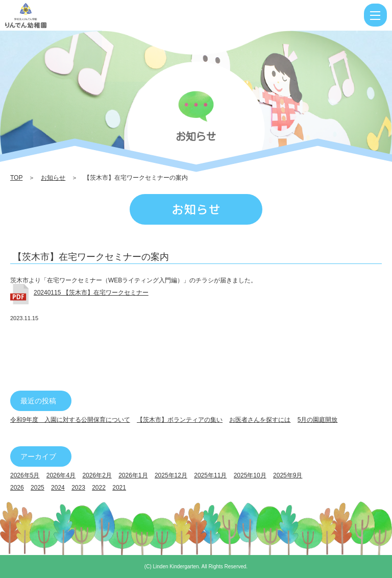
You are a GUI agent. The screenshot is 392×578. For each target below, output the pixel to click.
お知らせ (53, 178)
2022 (99, 488)
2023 (78, 488)
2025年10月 (250, 475)
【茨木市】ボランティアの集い (180, 420)
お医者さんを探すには (260, 420)
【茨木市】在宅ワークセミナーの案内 (91, 257)
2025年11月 (210, 475)
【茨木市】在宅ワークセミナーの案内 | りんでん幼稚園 (58, 15)
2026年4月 (61, 475)
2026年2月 (97, 475)
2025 (38, 488)
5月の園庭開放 (318, 420)
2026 (17, 488)
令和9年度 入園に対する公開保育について (70, 420)
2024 (58, 488)
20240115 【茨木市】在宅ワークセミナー (91, 293)
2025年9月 (288, 475)
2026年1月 (133, 475)
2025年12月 (171, 475)
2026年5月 (25, 475)
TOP (16, 178)
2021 (119, 488)
